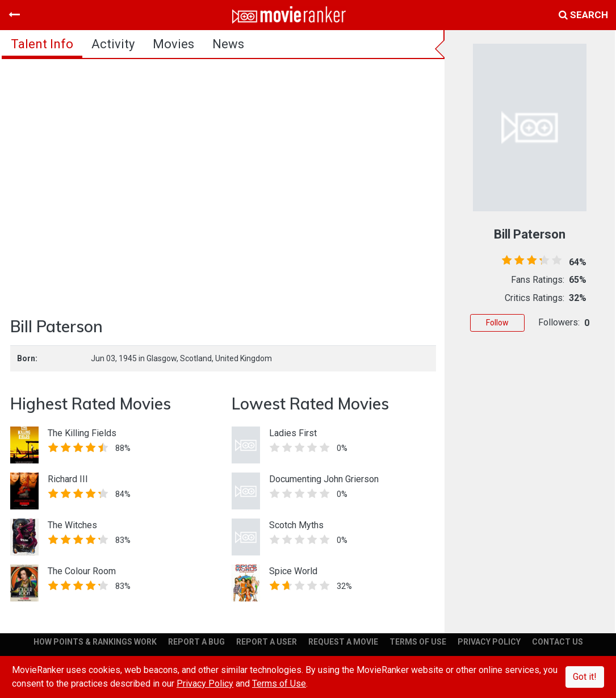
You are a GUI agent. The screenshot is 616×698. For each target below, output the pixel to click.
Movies (173, 44)
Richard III (68, 479)
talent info (42, 44)
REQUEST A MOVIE (343, 642)
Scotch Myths (296, 525)
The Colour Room (82, 571)
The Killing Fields (82, 433)
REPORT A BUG (196, 642)
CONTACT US (558, 642)
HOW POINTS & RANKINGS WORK (95, 642)
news (228, 44)
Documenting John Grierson (324, 479)
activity (113, 44)
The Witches (72, 525)
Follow (497, 323)
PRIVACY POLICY (489, 642)
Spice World (293, 571)
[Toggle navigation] (14, 15)
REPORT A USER (267, 642)
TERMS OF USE (418, 642)
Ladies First (293, 433)
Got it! (585, 677)
